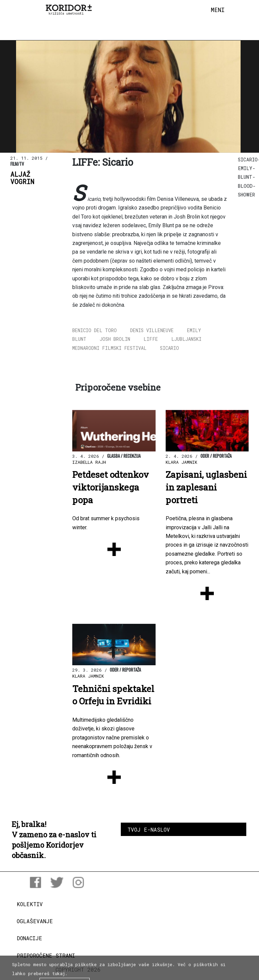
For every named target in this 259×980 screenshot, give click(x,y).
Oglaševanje (35, 921)
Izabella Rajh (89, 462)
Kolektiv (30, 904)
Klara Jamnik (182, 462)
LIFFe (151, 339)
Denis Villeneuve (152, 330)
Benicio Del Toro (95, 330)
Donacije (29, 938)
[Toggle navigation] (218, 10)
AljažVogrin (22, 178)
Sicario (169, 348)
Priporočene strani (46, 955)
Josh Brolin (115, 339)
